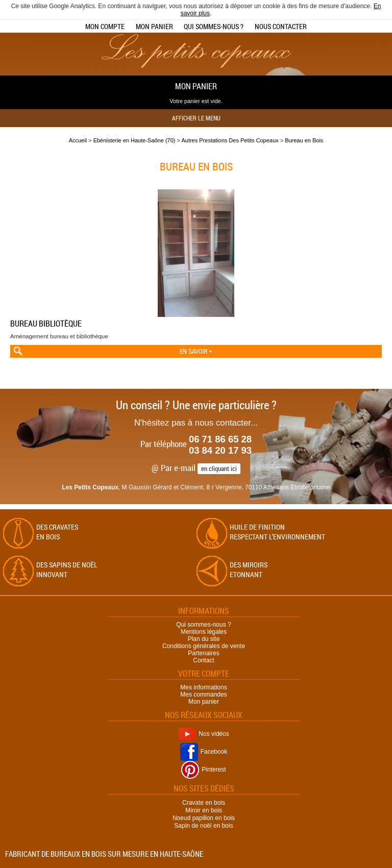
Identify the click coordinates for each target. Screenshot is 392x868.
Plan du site (204, 639)
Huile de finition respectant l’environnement (277, 532)
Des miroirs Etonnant (249, 569)
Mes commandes (203, 695)
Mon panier (154, 26)
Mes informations (203, 687)
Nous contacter (281, 26)
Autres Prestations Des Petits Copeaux (230, 140)
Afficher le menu (196, 118)
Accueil (78, 140)
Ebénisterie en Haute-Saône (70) (134, 140)
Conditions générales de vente (204, 646)
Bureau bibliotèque (46, 324)
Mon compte (105, 26)
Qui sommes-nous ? (214, 26)
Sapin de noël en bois (203, 826)
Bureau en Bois (304, 140)
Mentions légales (204, 632)
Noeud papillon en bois (204, 818)
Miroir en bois (204, 810)
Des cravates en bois (57, 532)
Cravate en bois (204, 803)
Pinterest (203, 770)
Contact (203, 660)
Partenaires (203, 653)
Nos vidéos (203, 734)
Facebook (204, 752)
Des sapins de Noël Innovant (67, 569)
